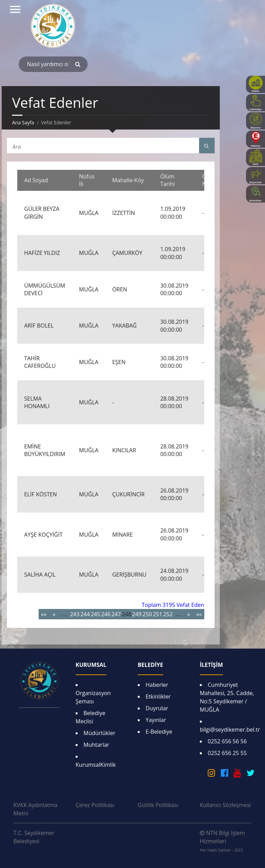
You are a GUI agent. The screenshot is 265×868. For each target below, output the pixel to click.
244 (85, 614)
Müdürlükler (99, 733)
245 (95, 614)
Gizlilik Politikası (158, 805)
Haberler (157, 685)
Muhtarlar (96, 745)
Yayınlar (156, 720)
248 (126, 614)
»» (199, 614)
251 (158, 614)
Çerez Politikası (95, 805)
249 (137, 614)
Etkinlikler (158, 696)
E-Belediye (159, 732)
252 (168, 614)
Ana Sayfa (23, 122)
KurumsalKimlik (96, 765)
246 (106, 614)
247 (116, 614)
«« (44, 614)
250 (147, 614)
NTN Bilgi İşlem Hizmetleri (222, 841)
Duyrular (157, 708)
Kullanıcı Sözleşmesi (225, 805)
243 (75, 614)
